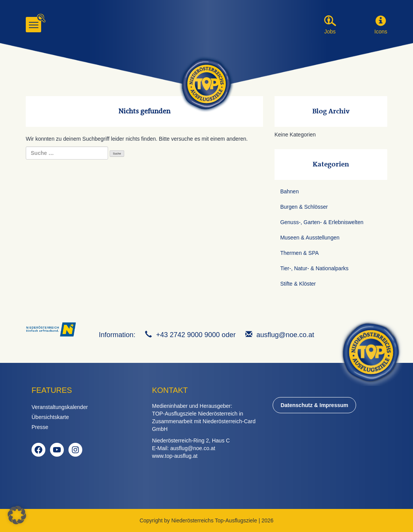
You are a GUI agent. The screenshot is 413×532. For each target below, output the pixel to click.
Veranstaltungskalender (60, 407)
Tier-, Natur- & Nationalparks (315, 268)
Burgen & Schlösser (304, 207)
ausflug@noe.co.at (285, 335)
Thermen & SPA (300, 253)
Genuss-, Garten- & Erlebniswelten (322, 222)
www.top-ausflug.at (175, 456)
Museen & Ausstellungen (310, 238)
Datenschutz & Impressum (315, 405)
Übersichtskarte (50, 417)
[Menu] (33, 25)
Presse (40, 427)
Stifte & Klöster (298, 284)
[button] (381, 21)
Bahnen (290, 191)
